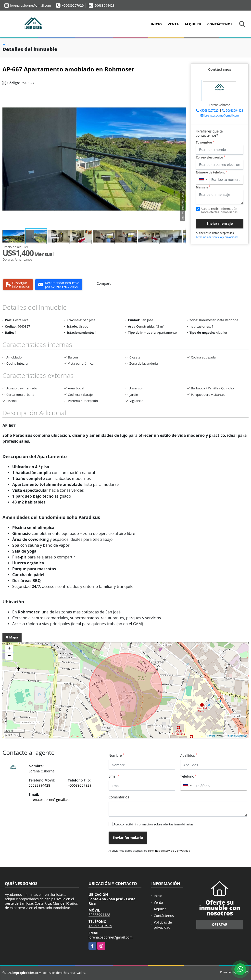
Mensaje (203, 187)
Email (114, 776)
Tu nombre (205, 142)
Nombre (116, 755)
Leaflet (211, 736)
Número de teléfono (212, 172)
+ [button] (9, 649)
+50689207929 (73, 5)
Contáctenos (220, 24)
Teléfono (188, 776)
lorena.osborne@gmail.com (221, 115)
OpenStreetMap (238, 736)
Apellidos (189, 755)
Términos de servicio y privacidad (217, 237)
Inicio (156, 24)
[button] (181, 95)
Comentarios (119, 797)
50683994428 (104, 5)
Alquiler (193, 24)
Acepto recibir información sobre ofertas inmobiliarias (154, 824)
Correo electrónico (210, 157)
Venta (173, 24)
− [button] (9, 656)
